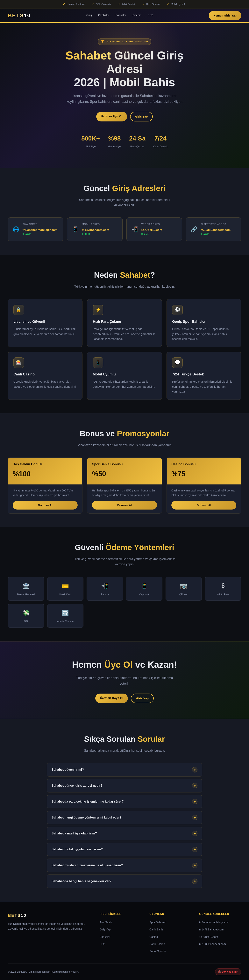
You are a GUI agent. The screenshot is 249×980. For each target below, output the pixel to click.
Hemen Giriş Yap (225, 15)
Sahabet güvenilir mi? (124, 770)
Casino (154, 937)
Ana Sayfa (106, 922)
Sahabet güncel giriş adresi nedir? (124, 786)
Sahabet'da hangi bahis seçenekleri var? (124, 881)
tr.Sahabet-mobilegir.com (40, 230)
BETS (17, 915)
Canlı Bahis (156, 929)
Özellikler (104, 15)
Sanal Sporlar (158, 951)
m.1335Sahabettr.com (216, 230)
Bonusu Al (45, 505)
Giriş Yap (142, 117)
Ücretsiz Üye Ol (112, 116)
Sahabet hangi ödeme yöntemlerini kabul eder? (124, 818)
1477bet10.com (152, 230)
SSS (150, 15)
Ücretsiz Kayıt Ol (112, 698)
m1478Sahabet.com (96, 230)
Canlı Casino (157, 944)
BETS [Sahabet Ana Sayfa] (19, 15)
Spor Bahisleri (158, 922)
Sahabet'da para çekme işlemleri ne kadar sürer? (124, 802)
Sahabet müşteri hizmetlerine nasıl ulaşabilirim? (124, 865)
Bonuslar (121, 15)
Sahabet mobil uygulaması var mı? (124, 849)
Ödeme (137, 15)
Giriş (89, 15)
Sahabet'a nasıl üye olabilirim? (124, 833)
